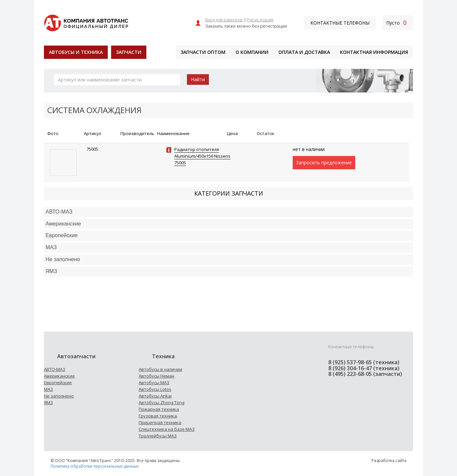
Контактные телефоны (340, 23)
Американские (63, 224)
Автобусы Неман (156, 376)
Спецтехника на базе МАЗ (167, 429)
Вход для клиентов (224, 20)
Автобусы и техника (76, 52)
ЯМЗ (48, 402)
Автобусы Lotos (155, 389)
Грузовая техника (158, 416)
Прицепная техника (160, 422)
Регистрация (260, 20)
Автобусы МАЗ (154, 383)
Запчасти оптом (203, 52)
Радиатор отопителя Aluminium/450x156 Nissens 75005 (202, 156)
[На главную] (86, 22)
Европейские (62, 235)
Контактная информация (374, 52)
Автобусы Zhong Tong (161, 402)
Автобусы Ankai (155, 396)
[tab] (228, 212)
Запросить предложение (324, 162)
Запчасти (129, 52)
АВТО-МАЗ (59, 212)
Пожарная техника (159, 409)
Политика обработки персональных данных (95, 466)
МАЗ (48, 389)
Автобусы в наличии (160, 369)
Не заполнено (63, 259)
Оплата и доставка (304, 52)
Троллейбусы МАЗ (158, 436)
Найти (198, 79)
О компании (252, 52)
